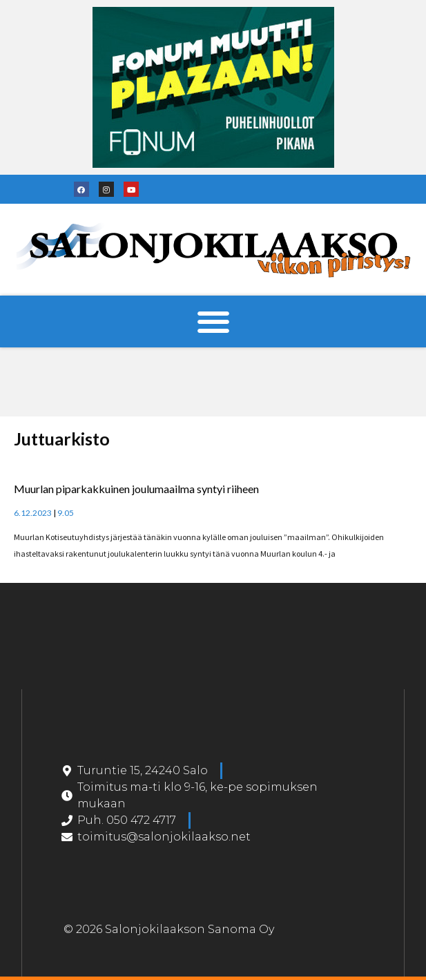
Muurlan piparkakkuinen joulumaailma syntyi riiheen (136, 489)
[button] (213, 321)
